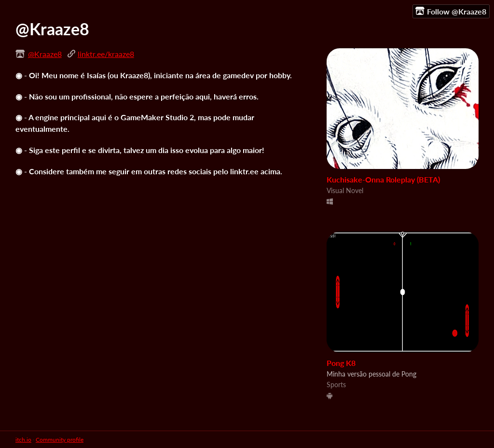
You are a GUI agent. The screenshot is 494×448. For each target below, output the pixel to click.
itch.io (23, 440)
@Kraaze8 (45, 54)
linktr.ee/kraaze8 (106, 54)
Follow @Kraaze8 (451, 11)
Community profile (60, 440)
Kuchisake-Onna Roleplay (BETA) (383, 179)
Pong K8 (341, 363)
